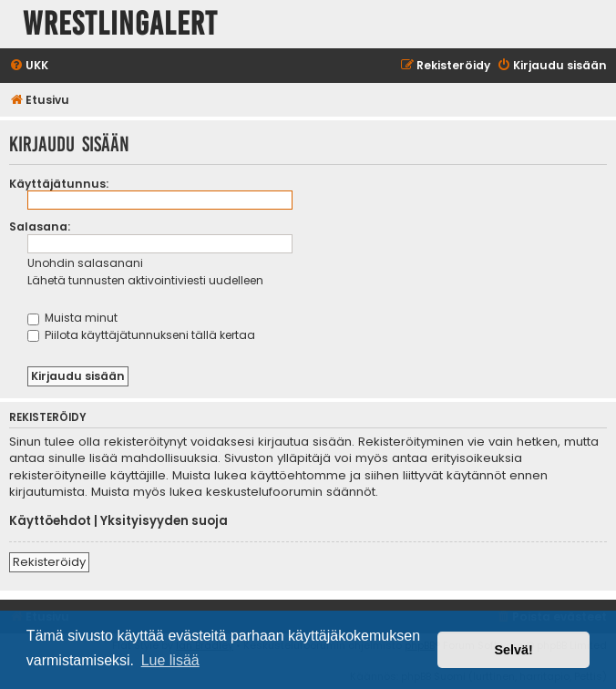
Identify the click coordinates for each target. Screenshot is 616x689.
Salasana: (40, 226)
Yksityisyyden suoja (164, 521)
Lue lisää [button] (170, 660)
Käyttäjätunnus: (59, 184)
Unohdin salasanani (85, 263)
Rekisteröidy (49, 562)
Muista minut (72, 318)
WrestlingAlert (120, 24)
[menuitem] (29, 66)
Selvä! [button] (513, 650)
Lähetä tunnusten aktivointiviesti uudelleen (145, 280)
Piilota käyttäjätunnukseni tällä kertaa (141, 335)
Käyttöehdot (50, 521)
